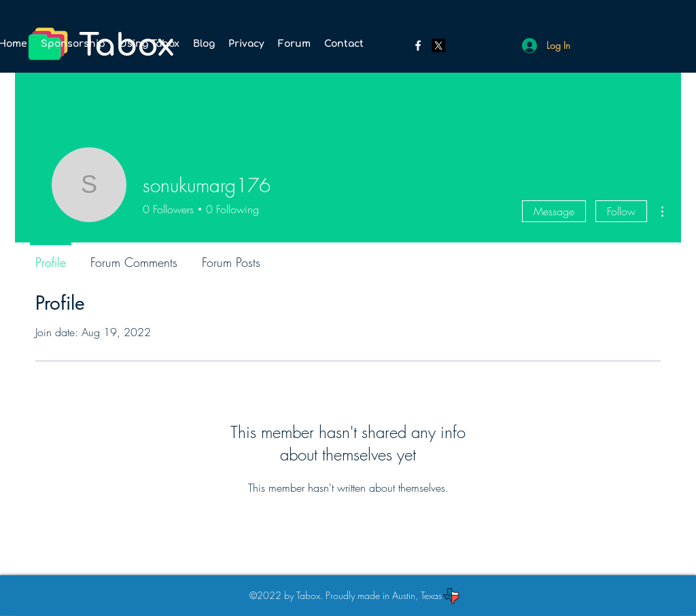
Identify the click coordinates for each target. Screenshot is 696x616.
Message (554, 211)
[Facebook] (418, 46)
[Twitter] (438, 46)
